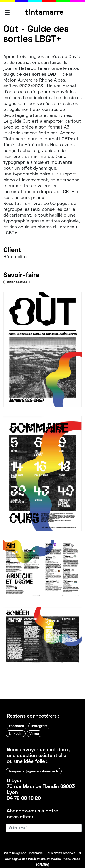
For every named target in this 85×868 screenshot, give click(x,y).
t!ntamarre (44, 13)
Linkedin (16, 734)
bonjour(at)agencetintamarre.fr (34, 772)
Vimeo (34, 734)
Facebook (17, 726)
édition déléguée (17, 282)
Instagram (39, 726)
